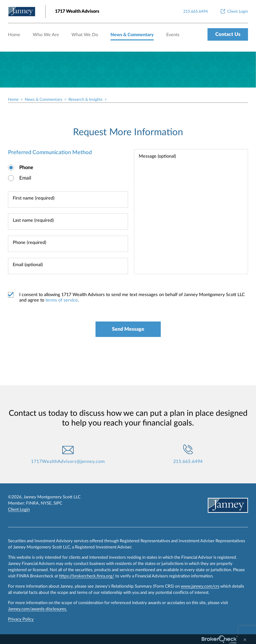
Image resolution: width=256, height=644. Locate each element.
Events (173, 35)
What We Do (85, 35)
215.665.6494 (188, 462)
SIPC (58, 503)
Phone (26, 168)
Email (25, 178)
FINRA (32, 503)
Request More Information (128, 132)
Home (14, 35)
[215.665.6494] (195, 11)
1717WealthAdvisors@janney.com (68, 462)
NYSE (46, 503)
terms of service (62, 300)
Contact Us (228, 34)
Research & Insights (85, 100)
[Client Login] (234, 11)
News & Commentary (132, 35)
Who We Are (46, 35)
